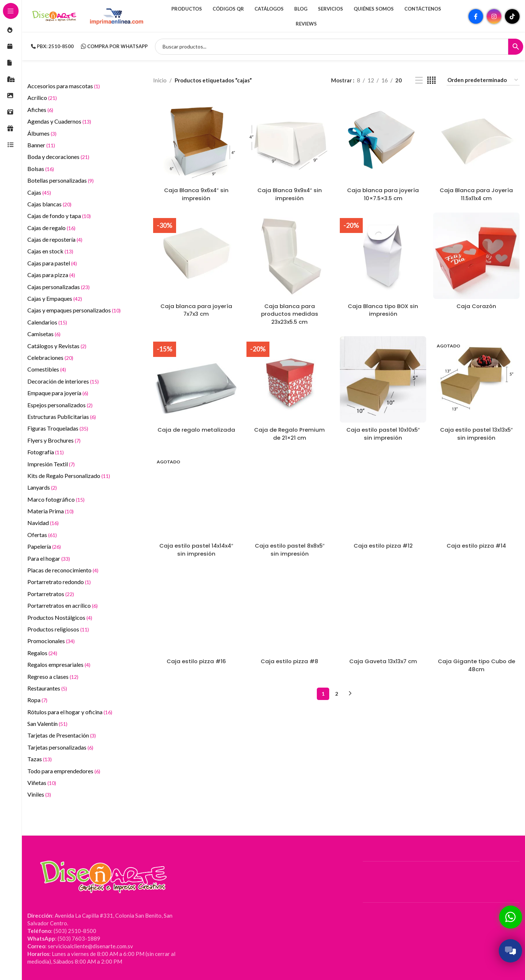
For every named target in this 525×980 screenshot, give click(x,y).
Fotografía (46, 452)
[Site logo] (55, 16)
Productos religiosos (58, 629)
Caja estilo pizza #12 (383, 543)
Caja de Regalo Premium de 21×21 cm (289, 432)
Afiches (40, 110)
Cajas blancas (49, 204)
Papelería (44, 546)
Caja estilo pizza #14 (477, 543)
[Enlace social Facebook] (476, 16)
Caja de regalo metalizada (196, 428)
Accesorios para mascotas (64, 86)
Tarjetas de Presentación (62, 735)
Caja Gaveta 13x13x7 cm (383, 659)
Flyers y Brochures (54, 440)
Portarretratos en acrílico (63, 605)
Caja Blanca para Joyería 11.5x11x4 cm (476, 194)
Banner (41, 145)
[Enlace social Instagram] (494, 16)
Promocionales (51, 641)
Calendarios (47, 322)
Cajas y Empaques (55, 298)
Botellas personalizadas (61, 180)
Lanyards (42, 487)
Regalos (42, 653)
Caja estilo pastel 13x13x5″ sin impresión (477, 432)
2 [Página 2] (337, 690)
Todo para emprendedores (64, 771)
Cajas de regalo (51, 228)
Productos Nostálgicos (60, 617)
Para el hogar (49, 558)
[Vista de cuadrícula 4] (431, 80)
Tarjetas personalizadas (60, 747)
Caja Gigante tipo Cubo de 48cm (477, 662)
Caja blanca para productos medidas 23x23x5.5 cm (290, 313)
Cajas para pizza (51, 275)
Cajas (39, 192)
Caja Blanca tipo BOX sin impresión (383, 309)
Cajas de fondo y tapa (59, 216)
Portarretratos (51, 594)
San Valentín (47, 724)
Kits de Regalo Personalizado (69, 476)
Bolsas (41, 169)
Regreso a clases (53, 676)
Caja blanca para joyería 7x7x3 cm (196, 309)
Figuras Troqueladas (58, 428)
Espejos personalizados (60, 405)
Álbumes (42, 133)
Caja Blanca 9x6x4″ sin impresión (196, 194)
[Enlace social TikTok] (512, 16)
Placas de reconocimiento (63, 570)
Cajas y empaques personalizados (74, 310)
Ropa (37, 700)
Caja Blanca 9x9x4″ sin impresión (290, 194)
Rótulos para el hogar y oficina (70, 712)
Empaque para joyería (58, 393)
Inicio (160, 80)
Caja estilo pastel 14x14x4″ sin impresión (196, 547)
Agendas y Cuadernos (59, 121)
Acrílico (42, 98)
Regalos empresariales (59, 664)
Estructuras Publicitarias (62, 417)
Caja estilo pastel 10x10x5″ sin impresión (383, 432)
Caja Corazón (476, 305)
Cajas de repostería (55, 239)
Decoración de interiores (63, 381)
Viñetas (42, 783)
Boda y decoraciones (58, 157)
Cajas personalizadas (59, 287)
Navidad (43, 523)
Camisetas (44, 334)
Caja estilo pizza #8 (289, 659)
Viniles (39, 794)
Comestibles (47, 369)
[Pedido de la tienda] (483, 80)
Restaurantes (47, 688)
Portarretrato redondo (59, 582)
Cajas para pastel (52, 263)
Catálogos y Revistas (57, 346)
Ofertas (42, 535)
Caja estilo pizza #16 (196, 659)
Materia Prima (50, 511)
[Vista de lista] (419, 80)
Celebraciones (50, 357)
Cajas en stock (50, 251)
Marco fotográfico (56, 499)
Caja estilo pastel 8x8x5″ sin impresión (289, 547)
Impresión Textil (51, 464)
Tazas (40, 759)
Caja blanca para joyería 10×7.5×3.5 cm (383, 194)
